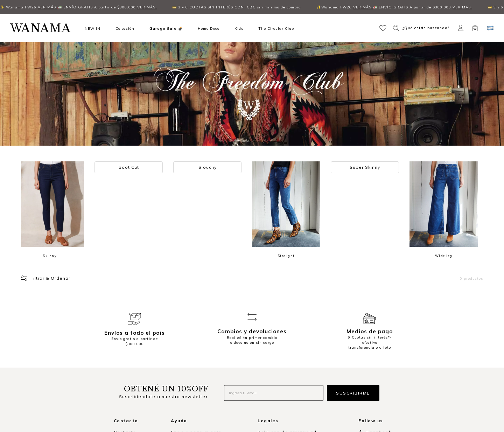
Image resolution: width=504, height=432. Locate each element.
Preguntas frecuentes (198, 358)
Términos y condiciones (287, 341)
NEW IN (93, 28)
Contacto (125, 332)
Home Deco (209, 28)
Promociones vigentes (286, 350)
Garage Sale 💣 (166, 28)
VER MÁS (30, 7)
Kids (239, 28)
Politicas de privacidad (287, 332)
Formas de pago (192, 341)
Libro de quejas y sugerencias (296, 358)
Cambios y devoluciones (202, 350)
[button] (384, 27)
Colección (125, 28)
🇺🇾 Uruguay (128, 386)
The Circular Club (276, 28)
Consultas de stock (195, 367)
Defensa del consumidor (289, 367)
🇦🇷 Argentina (130, 377)
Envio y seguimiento (196, 332)
